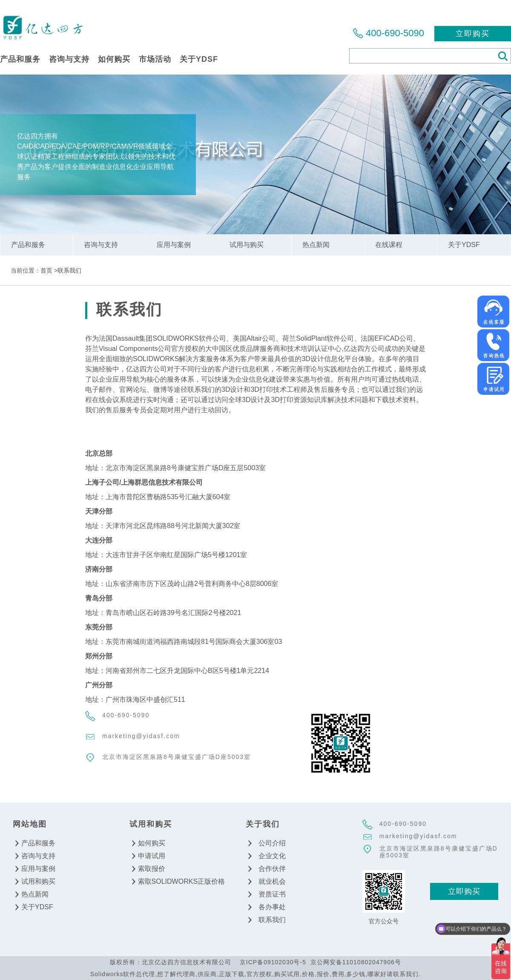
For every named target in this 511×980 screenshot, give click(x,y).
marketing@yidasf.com (141, 736)
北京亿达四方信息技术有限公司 (43, 27)
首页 (46, 270)
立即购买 (473, 34)
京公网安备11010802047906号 (356, 962)
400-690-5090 (395, 33)
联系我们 (69, 270)
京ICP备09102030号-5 (273, 962)
